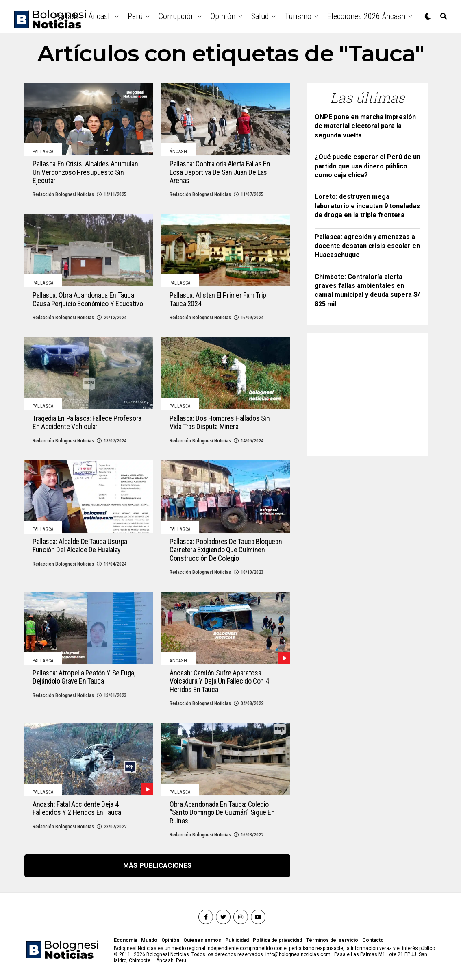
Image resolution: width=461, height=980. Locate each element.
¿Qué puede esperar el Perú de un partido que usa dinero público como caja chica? (367, 166)
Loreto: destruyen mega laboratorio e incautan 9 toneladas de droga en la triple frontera (367, 206)
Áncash (100, 16)
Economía (125, 940)
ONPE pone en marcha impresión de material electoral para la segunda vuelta (365, 126)
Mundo (149, 940)
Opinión (223, 16)
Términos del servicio (332, 940)
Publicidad (237, 940)
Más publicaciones (157, 866)
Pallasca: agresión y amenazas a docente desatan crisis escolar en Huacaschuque (367, 246)
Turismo (298, 16)
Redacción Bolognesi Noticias (63, 194)
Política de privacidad (277, 940)
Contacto (373, 940)
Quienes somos (202, 940)
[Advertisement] (376, 392)
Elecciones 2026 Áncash (366, 16)
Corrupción (177, 16)
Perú (135, 16)
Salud (260, 16)
